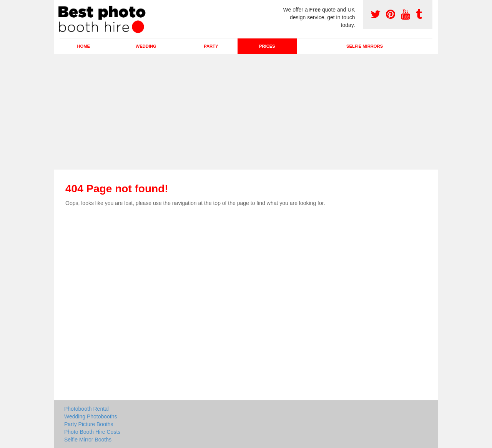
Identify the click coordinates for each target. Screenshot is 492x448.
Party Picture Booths (89, 424)
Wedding (146, 46)
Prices (267, 46)
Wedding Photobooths (91, 416)
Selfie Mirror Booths (88, 440)
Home (83, 46)
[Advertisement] (246, 112)
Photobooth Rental (86, 409)
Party (211, 46)
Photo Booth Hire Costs (92, 432)
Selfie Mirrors (365, 46)
